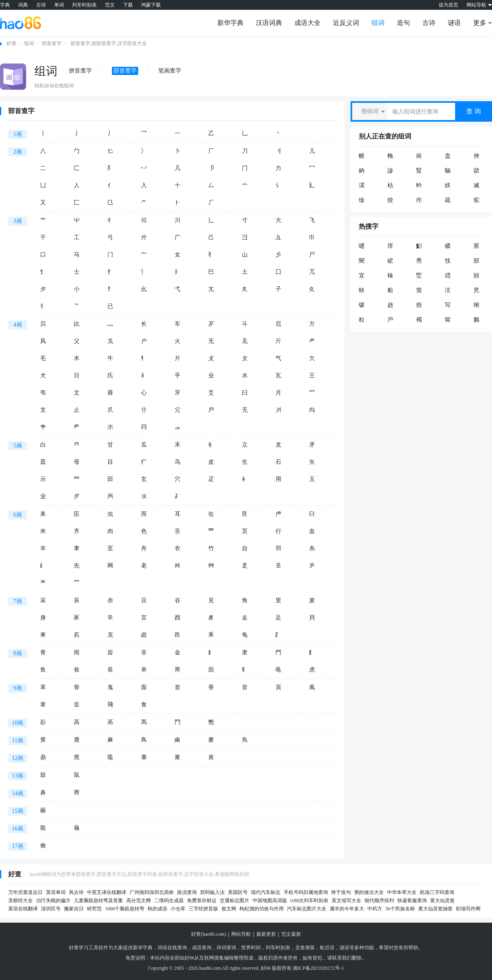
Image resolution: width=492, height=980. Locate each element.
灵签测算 (305, 948)
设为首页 (449, 5)
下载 (128, 5)
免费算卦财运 (202, 901)
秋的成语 (157, 909)
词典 (23, 5)
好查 (11, 43)
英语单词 (56, 892)
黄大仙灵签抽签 (435, 909)
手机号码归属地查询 (306, 892)
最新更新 (266, 934)
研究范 (94, 909)
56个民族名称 (400, 909)
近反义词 (346, 23)
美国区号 (238, 892)
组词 (378, 23)
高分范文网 (139, 901)
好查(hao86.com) (208, 934)
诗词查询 (226, 948)
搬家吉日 (74, 909)
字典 (5, 5)
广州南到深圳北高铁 (152, 892)
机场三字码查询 (437, 892)
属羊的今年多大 (347, 909)
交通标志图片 (235, 901)
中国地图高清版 (270, 901)
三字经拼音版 (203, 909)
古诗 (41, 5)
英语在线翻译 (23, 909)
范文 (110, 5)
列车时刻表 (84, 5)
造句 (403, 23)
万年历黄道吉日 (25, 892)
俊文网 (229, 909)
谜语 (454, 23)
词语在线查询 (172, 948)
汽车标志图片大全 (307, 909)
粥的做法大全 (369, 892)
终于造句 (341, 892)
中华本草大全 (402, 892)
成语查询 (202, 948)
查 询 (474, 111)
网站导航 (241, 934)
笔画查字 (170, 71)
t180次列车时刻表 (309, 901)
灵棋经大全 (20, 901)
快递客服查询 (412, 901)
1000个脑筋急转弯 (125, 909)
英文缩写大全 (346, 901)
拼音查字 (80, 71)
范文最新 (291, 934)
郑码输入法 (212, 892)
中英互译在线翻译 (107, 892)
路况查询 (187, 892)
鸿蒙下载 (151, 5)
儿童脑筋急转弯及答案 (98, 901)
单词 (59, 5)
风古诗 (76, 892)
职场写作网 (468, 909)
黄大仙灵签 (442, 901)
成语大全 (307, 23)
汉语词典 (269, 23)
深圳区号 (51, 909)
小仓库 (178, 909)
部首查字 (52, 43)
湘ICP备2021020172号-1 (318, 968)
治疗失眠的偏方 (53, 901)
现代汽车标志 (266, 892)
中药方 (375, 909)
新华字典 (230, 23)
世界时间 (251, 948)
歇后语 (327, 948)
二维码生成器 (169, 901)
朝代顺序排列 (379, 901)
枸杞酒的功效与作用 (262, 909)
